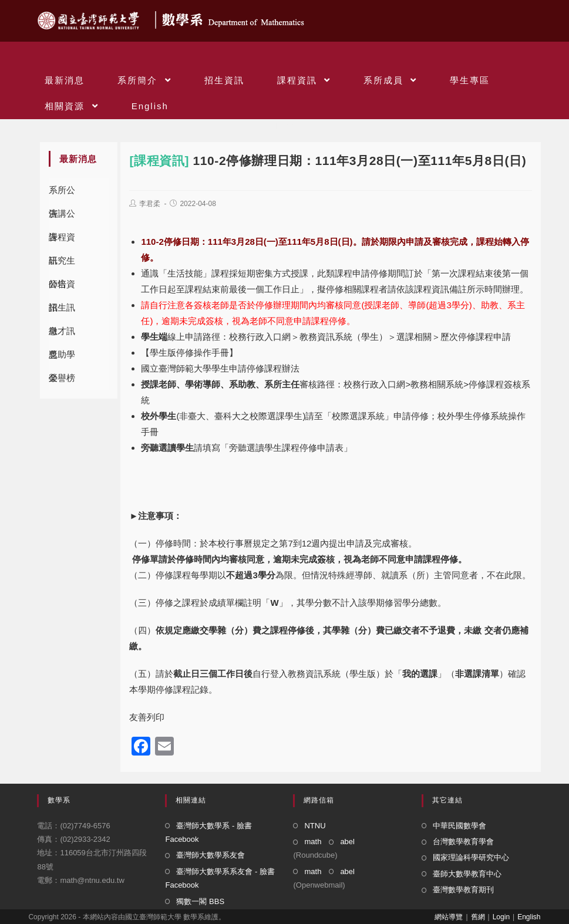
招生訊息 (62, 311)
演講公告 (62, 217)
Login (501, 917)
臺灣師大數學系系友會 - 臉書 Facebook (220, 878)
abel (347, 842)
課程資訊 (62, 240)
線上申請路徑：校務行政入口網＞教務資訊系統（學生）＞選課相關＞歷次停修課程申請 (326, 337)
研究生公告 (62, 264)
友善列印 (147, 717)
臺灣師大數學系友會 (211, 855)
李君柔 (150, 204)
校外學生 (159, 416)
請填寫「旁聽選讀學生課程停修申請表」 (247, 448)
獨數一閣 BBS (200, 901)
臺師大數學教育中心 (467, 874)
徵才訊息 (62, 334)
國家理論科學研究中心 (471, 857)
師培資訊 (62, 287)
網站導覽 (449, 917)
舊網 (478, 917)
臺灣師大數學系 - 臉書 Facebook (208, 832)
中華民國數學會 (459, 826)
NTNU (315, 826)
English (529, 917)
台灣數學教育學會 (463, 842)
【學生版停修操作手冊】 (189, 353)
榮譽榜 (62, 378)
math (313, 842)
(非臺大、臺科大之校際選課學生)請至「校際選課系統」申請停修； (307, 416)
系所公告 (62, 193)
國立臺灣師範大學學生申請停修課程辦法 (220, 368)
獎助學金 (62, 358)
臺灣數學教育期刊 (463, 890)
